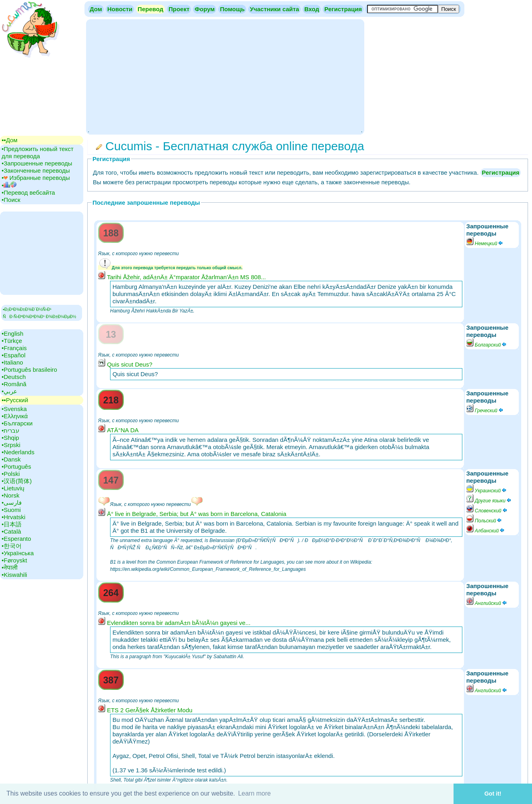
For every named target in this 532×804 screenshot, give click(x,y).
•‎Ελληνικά (15, 416)
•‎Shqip (10, 438)
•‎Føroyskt (14, 560)
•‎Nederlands (18, 452)
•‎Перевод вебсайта (28, 192)
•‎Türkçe (12, 341)
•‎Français (14, 348)
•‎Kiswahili (14, 575)
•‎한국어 (12, 546)
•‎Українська (18, 553)
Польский (485, 521)
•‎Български (17, 423)
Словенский (487, 511)
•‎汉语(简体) (17, 481)
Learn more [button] (255, 793)
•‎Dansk (11, 459)
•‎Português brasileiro (29, 370)
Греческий (485, 411)
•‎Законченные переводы (36, 170)
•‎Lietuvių (13, 488)
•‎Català (11, 531)
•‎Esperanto (16, 539)
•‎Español (13, 355)
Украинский (487, 491)
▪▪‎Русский (15, 400)
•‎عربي (9, 391)
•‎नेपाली (10, 567)
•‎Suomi (11, 510)
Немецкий (485, 244)
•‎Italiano (12, 362)
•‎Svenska (14, 409)
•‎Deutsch (14, 377)
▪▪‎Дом (10, 140)
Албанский (486, 531)
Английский (487, 603)
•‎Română (14, 384)
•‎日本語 (12, 524)
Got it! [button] (493, 794)
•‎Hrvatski (13, 517)
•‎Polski (11, 474)
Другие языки (489, 501)
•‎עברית (10, 430)
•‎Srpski (11, 445)
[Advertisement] (225, 76)
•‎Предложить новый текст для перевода (38, 152)
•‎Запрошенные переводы (37, 163)
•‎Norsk (10, 495)
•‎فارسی (12, 503)
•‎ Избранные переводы (36, 178)
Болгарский (487, 345)
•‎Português (16, 466)
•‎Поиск (11, 200)
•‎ (9, 185)
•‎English (12, 333)
